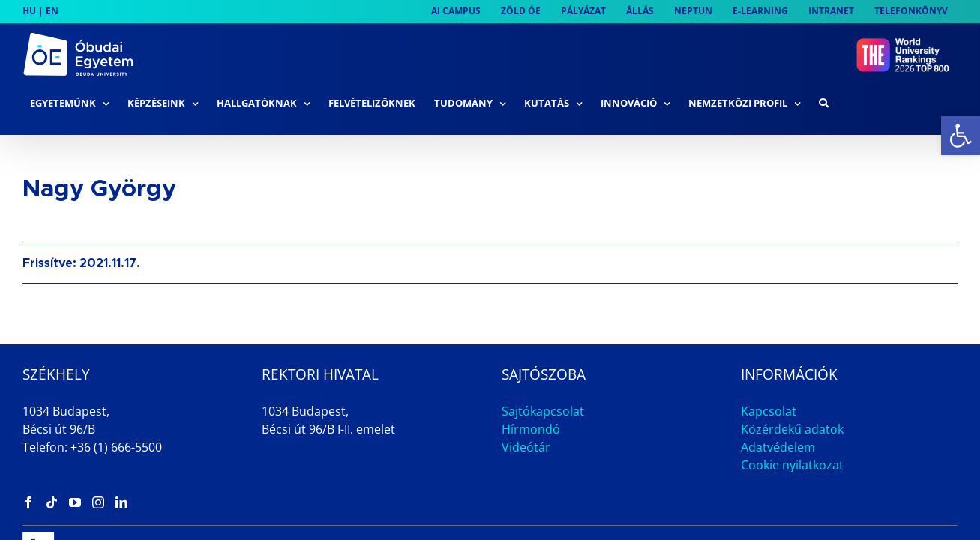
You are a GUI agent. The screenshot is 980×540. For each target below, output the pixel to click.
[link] (961, 136)
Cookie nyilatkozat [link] (792, 418)
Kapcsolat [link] (769, 364)
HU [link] (29, 11)
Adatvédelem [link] (778, 400)
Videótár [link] (526, 400)
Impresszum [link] (764, 500)
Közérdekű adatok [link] (792, 382)
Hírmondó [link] (531, 382)
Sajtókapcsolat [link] (543, 364)
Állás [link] (839, 500)
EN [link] (52, 11)
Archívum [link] (907, 500)
